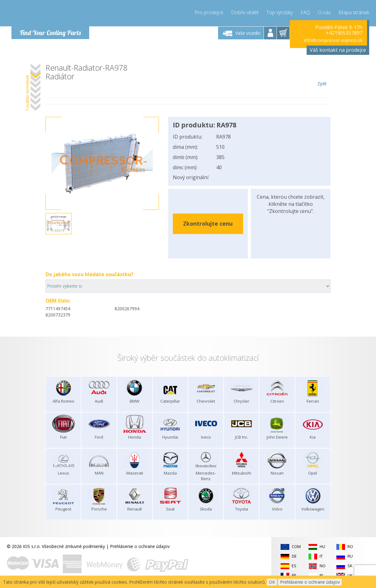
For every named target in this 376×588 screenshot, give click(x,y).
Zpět (322, 75)
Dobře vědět (245, 12)
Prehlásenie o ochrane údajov (140, 546)
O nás (324, 12)
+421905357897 (344, 33)
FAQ (305, 12)
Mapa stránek (354, 12)
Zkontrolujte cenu (208, 223)
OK (272, 582)
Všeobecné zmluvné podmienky (73, 546)
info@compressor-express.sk (333, 40)
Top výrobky (280, 12)
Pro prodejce (209, 12)
